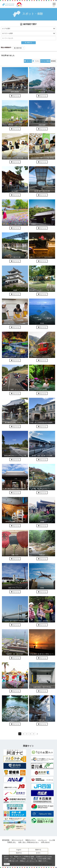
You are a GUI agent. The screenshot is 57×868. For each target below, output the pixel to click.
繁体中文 (38, 850)
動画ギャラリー (31, 840)
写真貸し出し (12, 842)
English (19, 850)
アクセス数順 (45, 61)
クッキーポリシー (30, 861)
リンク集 (52, 840)
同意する (7, 864)
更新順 (53, 61)
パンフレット (42, 840)
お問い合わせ (45, 842)
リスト (36, 61)
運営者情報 (6, 840)
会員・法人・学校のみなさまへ (28, 842)
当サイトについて (17, 840)
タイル (28, 61)
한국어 (38, 853)
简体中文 (19, 853)
